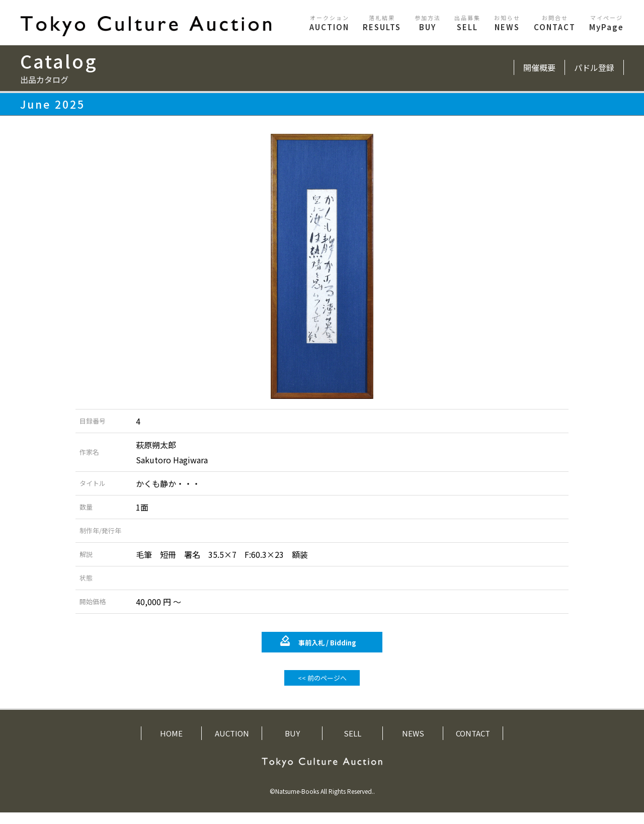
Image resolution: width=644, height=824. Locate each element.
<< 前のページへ (322, 689)
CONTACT (555, 23)
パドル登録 (594, 67)
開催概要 (539, 67)
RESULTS (382, 23)
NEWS (507, 23)
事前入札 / (327, 654)
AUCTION (329, 23)
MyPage (607, 23)
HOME (171, 745)
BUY (428, 23)
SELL (467, 23)
